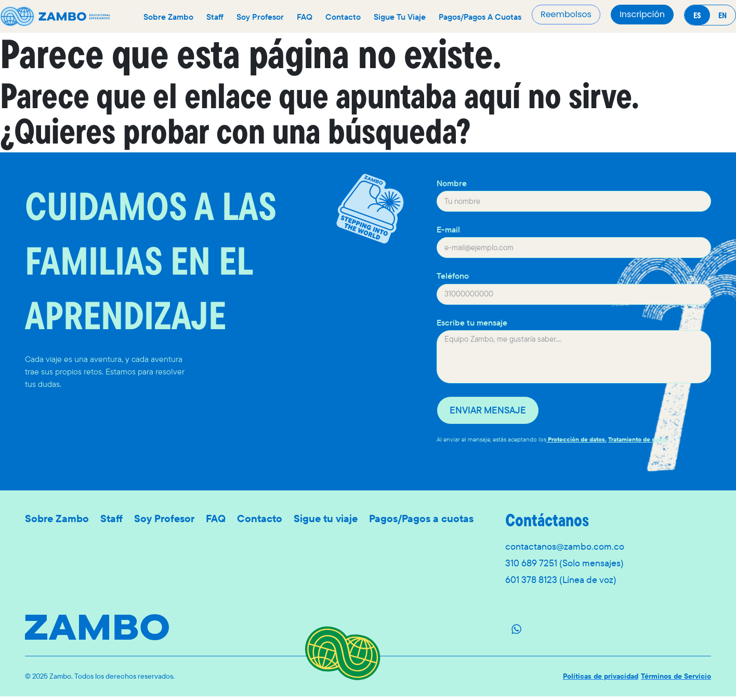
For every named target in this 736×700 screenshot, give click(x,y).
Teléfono (453, 276)
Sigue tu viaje (400, 17)
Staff (215, 17)
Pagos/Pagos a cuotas (480, 17)
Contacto (343, 17)
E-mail (448, 230)
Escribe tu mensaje (472, 323)
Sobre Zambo (168, 17)
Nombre (452, 183)
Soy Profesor (260, 17)
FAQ (305, 17)
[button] (642, 15)
